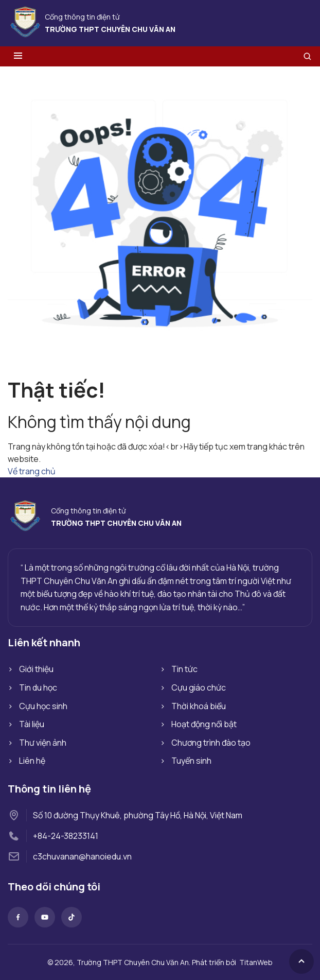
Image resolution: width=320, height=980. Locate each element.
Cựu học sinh (43, 706)
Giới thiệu (36, 669)
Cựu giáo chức (199, 687)
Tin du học (38, 687)
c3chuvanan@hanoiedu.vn (82, 856)
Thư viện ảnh (43, 743)
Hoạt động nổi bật (204, 724)
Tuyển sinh (191, 761)
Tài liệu (32, 724)
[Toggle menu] (18, 56)
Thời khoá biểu (199, 706)
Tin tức (184, 669)
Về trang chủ (32, 471)
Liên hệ (32, 761)
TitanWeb (256, 962)
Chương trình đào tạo (211, 743)
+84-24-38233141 (66, 836)
